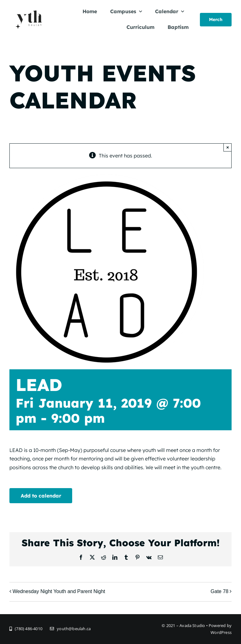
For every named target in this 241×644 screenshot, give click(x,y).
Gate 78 (220, 591)
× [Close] (228, 147)
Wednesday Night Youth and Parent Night (59, 591)
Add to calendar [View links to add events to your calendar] (41, 496)
